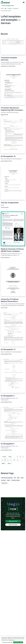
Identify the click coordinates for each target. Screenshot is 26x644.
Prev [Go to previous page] (10, 457)
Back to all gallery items (7, 6)
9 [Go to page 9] (11, 460)
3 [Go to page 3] (17, 457)
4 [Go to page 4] (20, 457)
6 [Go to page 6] (2, 460)
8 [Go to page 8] (8, 460)
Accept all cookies (18, 642)
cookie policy (12, 640)
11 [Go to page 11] (18, 460)
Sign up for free (13, 521)
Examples (16, 8)
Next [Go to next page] (4, 463)
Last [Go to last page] (10, 463)
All (6, 8)
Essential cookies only (7, 642)
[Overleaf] (5, 2)
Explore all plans (13, 525)
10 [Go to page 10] (14, 460)
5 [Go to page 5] (23, 457)
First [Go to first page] (4, 457)
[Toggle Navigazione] (24, 2)
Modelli (10, 8)
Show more (4, 483)
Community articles (6, 11)
